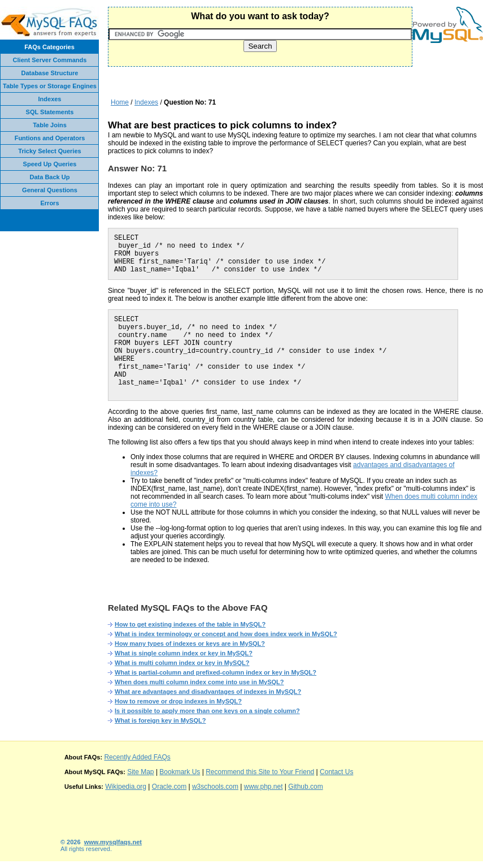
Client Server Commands (50, 60)
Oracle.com (169, 787)
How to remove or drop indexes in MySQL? (178, 701)
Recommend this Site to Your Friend (260, 772)
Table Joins (50, 125)
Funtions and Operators (50, 138)
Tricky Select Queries (49, 151)
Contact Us (336, 772)
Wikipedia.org (126, 787)
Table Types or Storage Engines (50, 86)
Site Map (140, 772)
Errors (49, 203)
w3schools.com (215, 787)
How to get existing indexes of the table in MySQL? (190, 624)
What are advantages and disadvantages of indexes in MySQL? (208, 692)
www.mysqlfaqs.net (113, 842)
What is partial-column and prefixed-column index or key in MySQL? (216, 672)
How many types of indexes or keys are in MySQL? (190, 644)
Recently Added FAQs (137, 757)
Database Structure (50, 73)
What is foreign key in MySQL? (160, 720)
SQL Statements (50, 112)
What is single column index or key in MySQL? (184, 653)
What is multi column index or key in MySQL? (182, 663)
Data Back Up (50, 177)
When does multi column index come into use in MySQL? (199, 682)
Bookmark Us (180, 772)
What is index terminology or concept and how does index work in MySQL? (226, 634)
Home (120, 102)
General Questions (50, 190)
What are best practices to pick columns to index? (222, 125)
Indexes (50, 99)
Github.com (305, 787)
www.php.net (264, 787)
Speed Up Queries (50, 164)
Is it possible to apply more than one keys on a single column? (207, 711)
